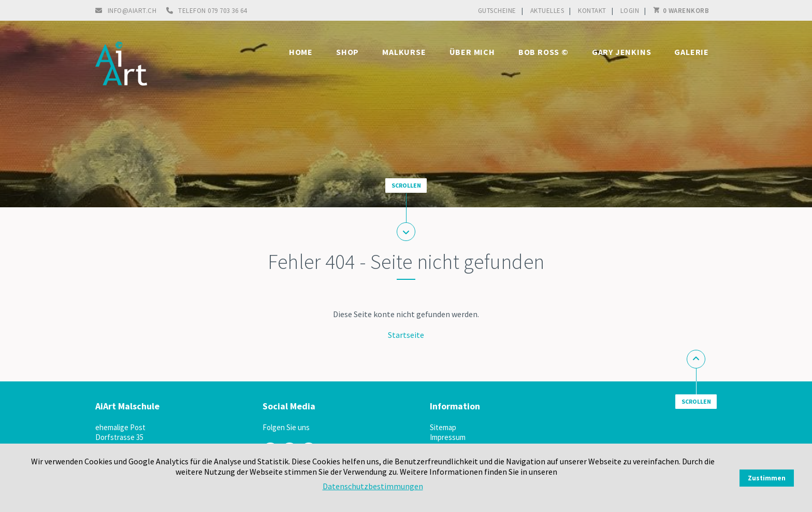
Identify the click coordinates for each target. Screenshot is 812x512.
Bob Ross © (543, 52)
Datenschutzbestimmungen (373, 486)
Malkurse (404, 52)
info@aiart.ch (132, 11)
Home (301, 52)
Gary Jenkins (622, 52)
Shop (347, 52)
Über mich (472, 52)
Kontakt (592, 11)
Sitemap (443, 427)
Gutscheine (497, 11)
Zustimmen (767, 478)
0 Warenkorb (686, 11)
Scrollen (406, 185)
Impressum (448, 437)
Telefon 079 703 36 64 (213, 11)
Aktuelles (547, 11)
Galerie (692, 52)
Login (630, 11)
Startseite (406, 335)
